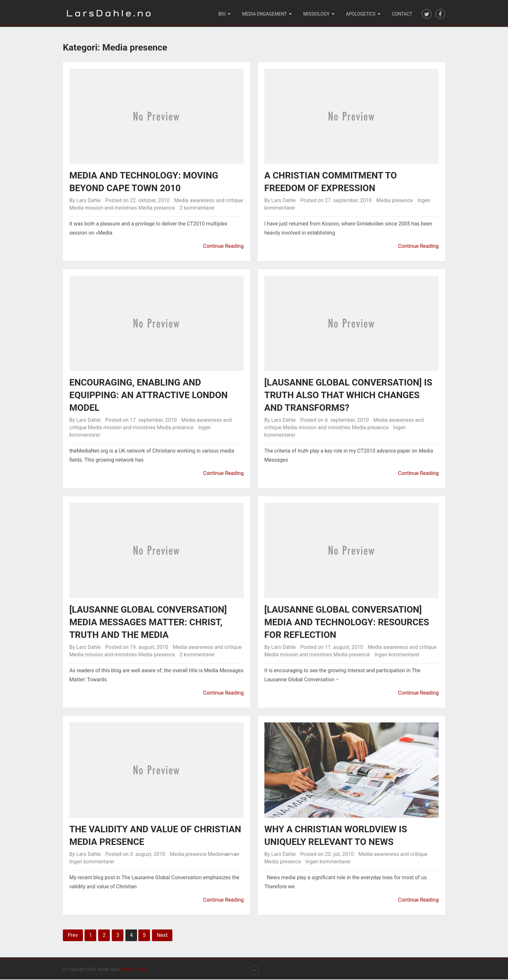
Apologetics (361, 14)
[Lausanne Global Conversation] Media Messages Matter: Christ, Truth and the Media (148, 623)
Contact (402, 14)
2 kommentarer (197, 208)
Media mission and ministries (103, 208)
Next (162, 936)
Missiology (317, 14)
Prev (73, 936)
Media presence (157, 208)
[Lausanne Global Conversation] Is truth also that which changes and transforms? (348, 396)
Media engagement (265, 14)
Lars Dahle (89, 201)
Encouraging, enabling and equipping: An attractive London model (149, 396)
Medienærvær (224, 855)
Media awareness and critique (208, 201)
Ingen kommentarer (397, 655)
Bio (223, 14)
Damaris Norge (135, 970)
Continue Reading (223, 247)
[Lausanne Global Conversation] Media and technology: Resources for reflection (347, 623)
